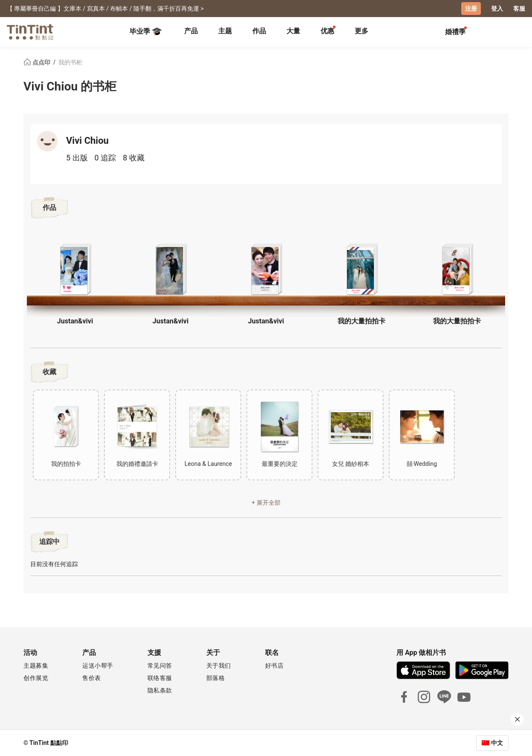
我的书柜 (70, 62)
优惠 (327, 31)
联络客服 (160, 678)
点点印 (38, 62)
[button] (75, 270)
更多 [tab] (361, 31)
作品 (259, 31)
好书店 (275, 666)
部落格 (216, 678)
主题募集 (36, 666)
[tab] (191, 32)
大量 (293, 31)
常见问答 (160, 666)
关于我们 (219, 666)
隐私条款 (160, 690)
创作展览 (36, 678)
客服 (519, 9)
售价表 (92, 678)
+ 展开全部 (266, 503)
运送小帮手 (98, 666)
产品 (191, 31)
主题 (225, 31)
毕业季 (146, 32)
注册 (471, 9)
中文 (497, 743)
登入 (497, 9)
